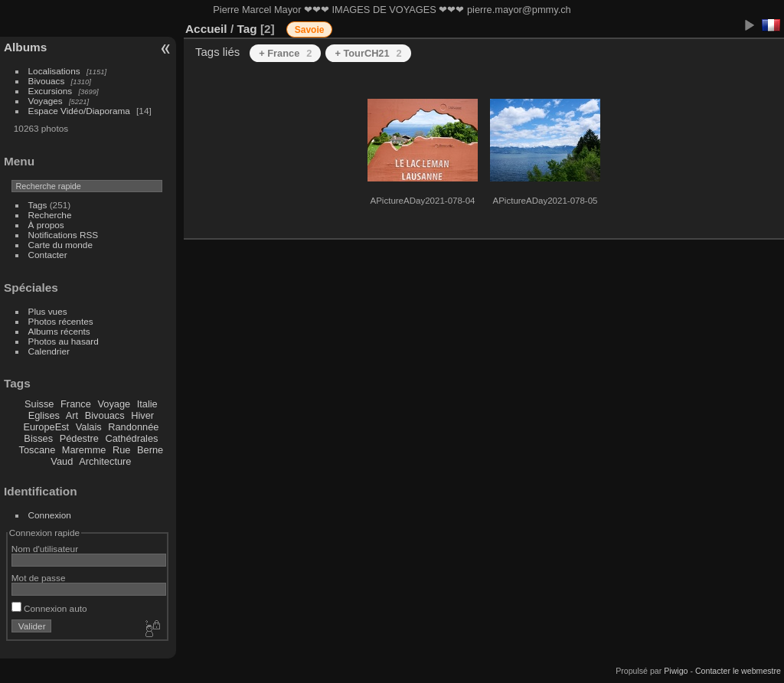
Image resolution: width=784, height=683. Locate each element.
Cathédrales (131, 438)
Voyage (114, 404)
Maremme (84, 450)
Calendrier (49, 351)
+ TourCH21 (368, 53)
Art (72, 415)
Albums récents (59, 331)
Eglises (44, 415)
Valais (89, 427)
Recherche (50, 215)
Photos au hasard (64, 341)
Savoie (310, 30)
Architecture (105, 461)
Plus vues (48, 311)
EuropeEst (46, 427)
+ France (285, 53)
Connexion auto (49, 608)
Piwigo (676, 671)
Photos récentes (61, 321)
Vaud (62, 461)
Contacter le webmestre (738, 671)
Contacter (48, 255)
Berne (150, 450)
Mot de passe (39, 578)
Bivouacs (47, 81)
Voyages (46, 101)
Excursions (51, 91)
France (76, 404)
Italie (147, 404)
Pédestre (79, 438)
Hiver (142, 415)
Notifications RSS (64, 235)
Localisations (54, 71)
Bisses (38, 438)
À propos (46, 225)
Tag (247, 29)
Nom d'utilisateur (45, 549)
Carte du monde (60, 245)
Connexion (50, 515)
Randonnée (133, 427)
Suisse (39, 404)
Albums (25, 47)
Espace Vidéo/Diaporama (79, 111)
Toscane (38, 450)
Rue (121, 450)
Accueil (206, 29)
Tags (38, 205)
